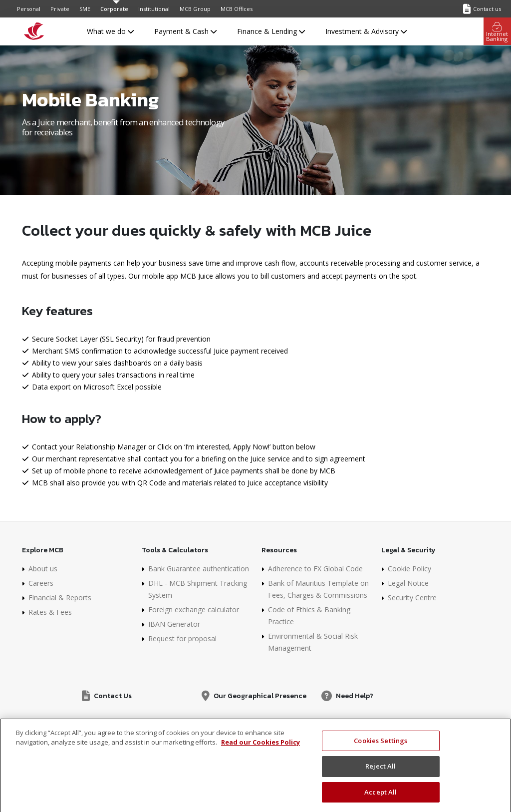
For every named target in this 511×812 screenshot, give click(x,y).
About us (43, 569)
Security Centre (412, 598)
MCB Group (195, 9)
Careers (41, 583)
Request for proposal (182, 638)
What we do (110, 31)
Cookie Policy (409, 569)
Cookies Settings (381, 747)
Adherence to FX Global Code (315, 569)
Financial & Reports (60, 598)
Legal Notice (408, 583)
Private (60, 9)
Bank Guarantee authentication (199, 569)
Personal (29, 9)
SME (85, 9)
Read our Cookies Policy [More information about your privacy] (260, 749)
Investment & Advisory (366, 31)
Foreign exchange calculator (194, 609)
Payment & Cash (185, 31)
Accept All (381, 799)
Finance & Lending (271, 31)
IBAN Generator (174, 624)
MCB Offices (237, 9)
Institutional (154, 9)
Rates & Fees (50, 612)
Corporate (114, 9)
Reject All (381, 773)
